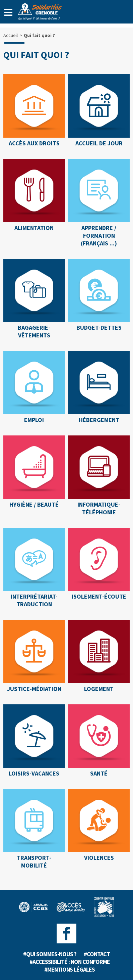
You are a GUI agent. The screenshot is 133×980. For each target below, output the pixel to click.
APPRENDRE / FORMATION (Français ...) (99, 236)
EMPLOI (34, 420)
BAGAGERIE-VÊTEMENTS (34, 331)
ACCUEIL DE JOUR (99, 143)
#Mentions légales (70, 969)
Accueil (11, 35)
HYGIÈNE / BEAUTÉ (34, 504)
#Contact (97, 954)
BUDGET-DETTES (99, 328)
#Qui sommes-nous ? (50, 954)
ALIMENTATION (34, 228)
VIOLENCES (99, 858)
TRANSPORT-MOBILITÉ (34, 861)
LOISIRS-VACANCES (34, 773)
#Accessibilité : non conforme (70, 962)
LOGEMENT (99, 689)
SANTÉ (99, 773)
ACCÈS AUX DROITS (34, 143)
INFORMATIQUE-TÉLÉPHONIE (99, 508)
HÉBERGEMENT (99, 420)
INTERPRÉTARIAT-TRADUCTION (34, 600)
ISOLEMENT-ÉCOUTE (99, 596)
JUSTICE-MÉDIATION (34, 689)
